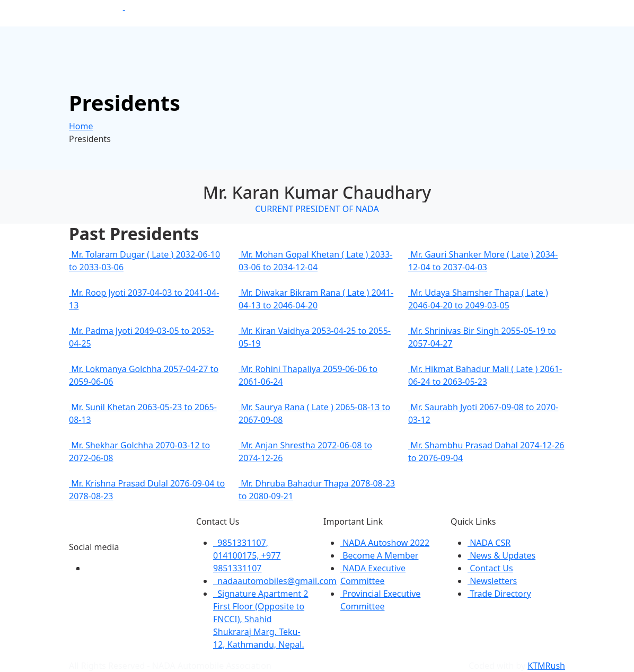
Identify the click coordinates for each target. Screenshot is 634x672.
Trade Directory (499, 594)
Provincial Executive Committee (380, 600)
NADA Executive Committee (373, 574)
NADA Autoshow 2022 (385, 543)
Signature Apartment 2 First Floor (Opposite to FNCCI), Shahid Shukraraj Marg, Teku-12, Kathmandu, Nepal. (261, 619)
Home (81, 126)
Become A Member (379, 555)
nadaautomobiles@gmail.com (275, 581)
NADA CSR (489, 543)
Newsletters (492, 581)
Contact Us (490, 568)
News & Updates (501, 555)
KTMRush (546, 666)
